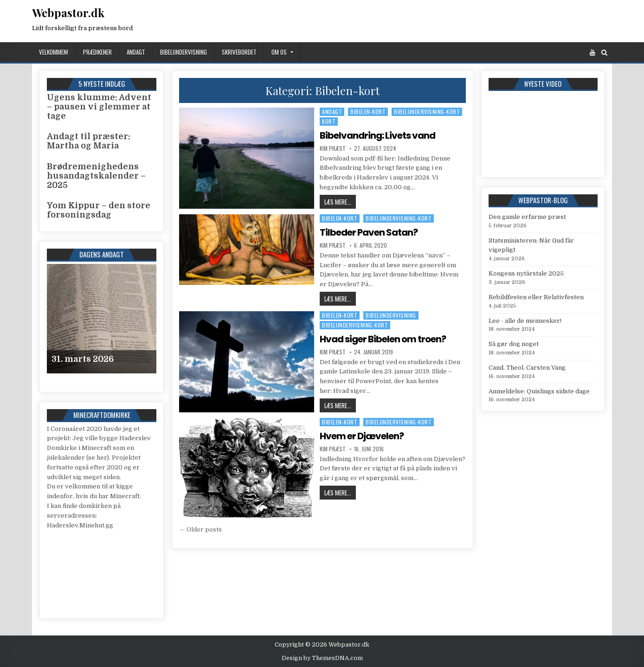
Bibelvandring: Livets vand (377, 135)
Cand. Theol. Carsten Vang (527, 368)
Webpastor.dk (68, 13)
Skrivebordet (239, 52)
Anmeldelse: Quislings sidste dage (539, 391)
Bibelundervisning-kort (427, 112)
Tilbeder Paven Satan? (369, 232)
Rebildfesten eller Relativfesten (536, 297)
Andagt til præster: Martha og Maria (89, 141)
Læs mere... (340, 202)
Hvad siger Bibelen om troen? (383, 339)
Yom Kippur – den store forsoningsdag (99, 210)
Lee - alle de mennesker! (525, 321)
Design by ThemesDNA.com (322, 658)
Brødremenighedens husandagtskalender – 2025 (96, 176)
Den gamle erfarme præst (527, 217)
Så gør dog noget (514, 344)
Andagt (136, 52)
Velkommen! (54, 52)
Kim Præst (333, 148)
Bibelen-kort (368, 112)
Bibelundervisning (184, 52)
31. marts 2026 (83, 359)
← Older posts (200, 529)
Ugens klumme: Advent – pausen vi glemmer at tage (99, 107)
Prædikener (97, 52)
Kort (329, 121)
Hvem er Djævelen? (362, 436)
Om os (279, 52)
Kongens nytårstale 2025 (526, 273)
